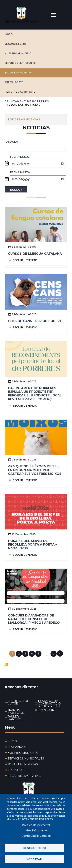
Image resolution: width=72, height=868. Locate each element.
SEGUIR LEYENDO (25, 260)
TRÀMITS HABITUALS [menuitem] (16, 711)
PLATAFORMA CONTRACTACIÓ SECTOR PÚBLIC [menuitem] (50, 704)
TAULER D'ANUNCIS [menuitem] (15, 718)
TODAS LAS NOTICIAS (18, 73)
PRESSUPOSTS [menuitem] (18, 770)
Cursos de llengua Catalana (35, 254)
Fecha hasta (20, 172)
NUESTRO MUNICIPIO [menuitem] (23, 753)
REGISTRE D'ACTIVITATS (20, 92)
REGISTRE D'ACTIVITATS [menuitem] (24, 776)
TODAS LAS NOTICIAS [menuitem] (24, 119)
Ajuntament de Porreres (27, 101)
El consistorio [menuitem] (16, 747)
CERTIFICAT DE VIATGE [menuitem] (18, 702)
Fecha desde (20, 157)
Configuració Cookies (36, 836)
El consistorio (15, 44)
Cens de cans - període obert (35, 321)
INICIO (9, 34)
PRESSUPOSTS (14, 82)
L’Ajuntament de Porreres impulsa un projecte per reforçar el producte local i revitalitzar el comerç (36, 394)
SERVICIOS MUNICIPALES (20, 63)
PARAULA (11, 142)
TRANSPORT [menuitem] (47, 710)
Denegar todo (34, 848)
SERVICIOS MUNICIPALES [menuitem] (26, 759)
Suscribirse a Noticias (6, 664)
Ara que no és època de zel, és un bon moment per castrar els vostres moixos (35, 470)
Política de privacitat (36, 825)
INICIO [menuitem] (12, 741)
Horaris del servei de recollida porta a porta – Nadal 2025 (33, 545)
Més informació (36, 830)
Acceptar (34, 859)
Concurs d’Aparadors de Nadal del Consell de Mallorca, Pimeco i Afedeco (34, 619)
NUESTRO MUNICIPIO (18, 53)
